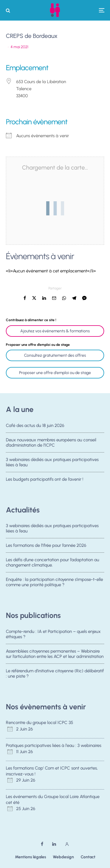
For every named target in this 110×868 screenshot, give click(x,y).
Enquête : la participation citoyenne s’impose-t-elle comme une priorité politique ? (54, 584)
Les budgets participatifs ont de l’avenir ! (45, 481)
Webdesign (63, 857)
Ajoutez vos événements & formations (55, 331)
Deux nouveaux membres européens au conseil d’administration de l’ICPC (51, 443)
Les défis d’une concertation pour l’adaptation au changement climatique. (53, 563)
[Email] (54, 298)
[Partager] (25, 298)
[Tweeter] (34, 298)
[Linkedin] (54, 844)
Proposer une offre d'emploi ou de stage (55, 373)
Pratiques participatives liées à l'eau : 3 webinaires (54, 745)
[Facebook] (42, 844)
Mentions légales (31, 857)
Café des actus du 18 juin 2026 (35, 425)
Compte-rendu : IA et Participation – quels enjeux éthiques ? (53, 634)
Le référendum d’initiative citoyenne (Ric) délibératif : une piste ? (55, 674)
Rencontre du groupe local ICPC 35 (39, 723)
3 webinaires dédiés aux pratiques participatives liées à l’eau (52, 463)
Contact (88, 857)
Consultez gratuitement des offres (55, 355)
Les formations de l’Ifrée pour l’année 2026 (46, 545)
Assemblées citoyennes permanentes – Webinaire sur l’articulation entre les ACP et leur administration (55, 654)
